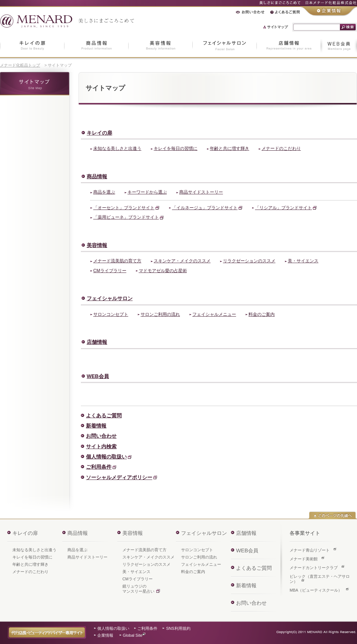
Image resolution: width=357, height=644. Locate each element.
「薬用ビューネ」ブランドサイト (126, 217)
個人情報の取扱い (106, 457)
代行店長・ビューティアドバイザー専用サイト (47, 632)
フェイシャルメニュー (214, 314)
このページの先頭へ (332, 515)
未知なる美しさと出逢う (117, 148)
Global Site (133, 635)
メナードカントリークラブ (314, 568)
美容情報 (97, 245)
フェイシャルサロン (110, 298)
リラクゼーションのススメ (249, 261)
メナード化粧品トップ (20, 65)
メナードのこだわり (281, 148)
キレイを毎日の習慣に (176, 148)
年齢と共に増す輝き (229, 148)
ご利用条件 (99, 467)
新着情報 (96, 426)
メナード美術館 (304, 559)
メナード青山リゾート (310, 550)
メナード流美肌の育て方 (117, 261)
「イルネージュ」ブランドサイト (205, 208)
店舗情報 (97, 342)
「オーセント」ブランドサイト (124, 208)
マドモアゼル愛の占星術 (163, 271)
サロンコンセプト (111, 314)
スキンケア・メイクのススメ (182, 261)
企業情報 (105, 635)
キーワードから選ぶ (147, 192)
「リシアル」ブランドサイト (283, 208)
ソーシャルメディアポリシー (119, 477)
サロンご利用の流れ (160, 314)
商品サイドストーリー (201, 192)
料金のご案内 (262, 314)
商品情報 (97, 176)
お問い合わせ (101, 436)
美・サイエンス (303, 261)
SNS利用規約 (178, 628)
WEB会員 (98, 376)
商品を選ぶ (104, 192)
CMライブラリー (110, 271)
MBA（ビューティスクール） (316, 590)
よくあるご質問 (104, 416)
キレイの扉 (99, 133)
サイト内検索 (101, 446)
